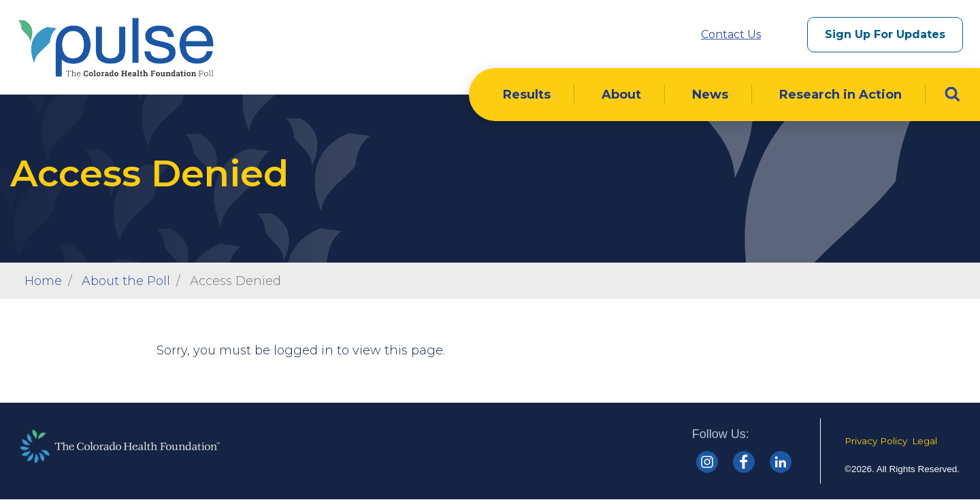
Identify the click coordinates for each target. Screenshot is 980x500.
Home (43, 281)
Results (527, 95)
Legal (925, 441)
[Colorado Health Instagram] (707, 462)
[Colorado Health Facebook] (744, 462)
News (710, 95)
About (621, 95)
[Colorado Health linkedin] (781, 462)
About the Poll (126, 281)
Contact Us (731, 34)
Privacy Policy (876, 441)
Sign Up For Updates (885, 34)
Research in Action (840, 95)
